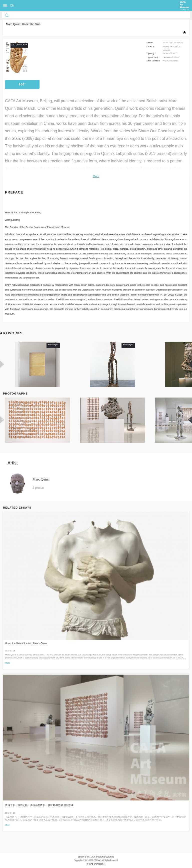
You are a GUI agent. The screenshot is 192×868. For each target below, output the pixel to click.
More (96, 176)
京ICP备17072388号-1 (96, 864)
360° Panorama (22, 86)
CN (12, 6)
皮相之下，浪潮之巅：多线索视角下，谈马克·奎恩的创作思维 (39, 805)
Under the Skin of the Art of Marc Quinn (26, 643)
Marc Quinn (41, 479)
